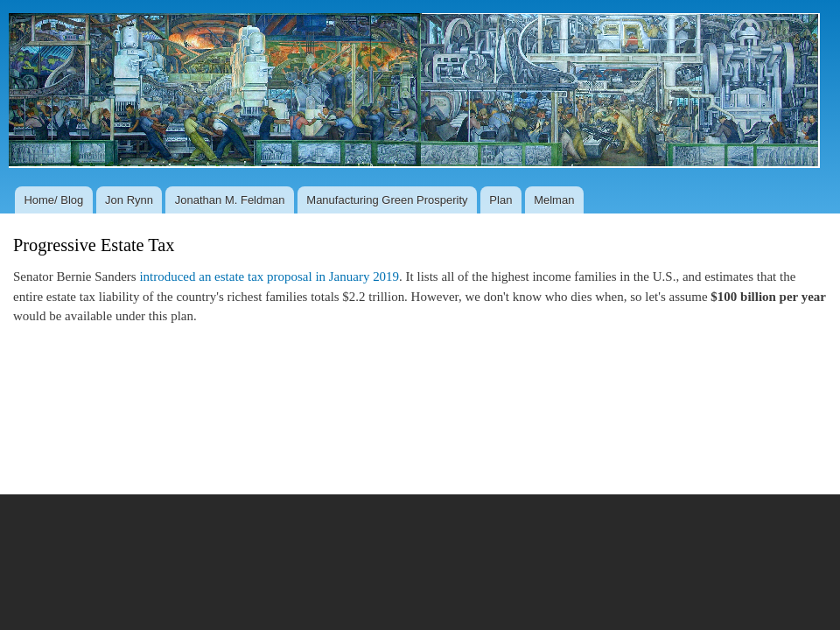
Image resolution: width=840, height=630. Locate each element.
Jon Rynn (129, 200)
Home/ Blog (53, 200)
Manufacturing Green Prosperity (387, 200)
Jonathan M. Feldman (230, 200)
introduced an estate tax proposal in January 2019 (269, 276)
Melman (554, 200)
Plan (500, 200)
